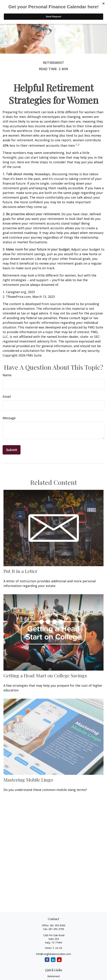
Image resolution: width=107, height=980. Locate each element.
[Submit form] (12, 450)
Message (9, 418)
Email (7, 397)
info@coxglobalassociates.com (53, 954)
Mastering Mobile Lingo (28, 780)
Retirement (54, 976)
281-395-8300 (58, 925)
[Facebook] (47, 960)
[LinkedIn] (53, 960)
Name (7, 375)
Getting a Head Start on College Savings (45, 675)
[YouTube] (59, 960)
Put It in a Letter (20, 571)
